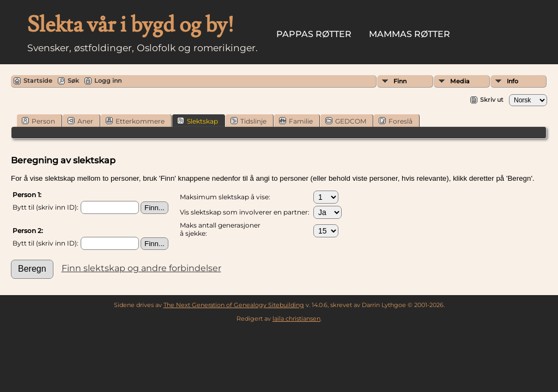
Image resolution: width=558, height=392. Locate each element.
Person (38, 121)
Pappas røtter (314, 34)
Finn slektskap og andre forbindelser (141, 268)
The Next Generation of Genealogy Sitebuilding (234, 305)
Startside (38, 81)
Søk (73, 81)
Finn (400, 81)
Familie (296, 121)
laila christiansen (296, 318)
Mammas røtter (410, 34)
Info (512, 81)
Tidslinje (248, 121)
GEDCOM (346, 121)
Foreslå (396, 121)
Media (460, 81)
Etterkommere (135, 121)
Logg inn (108, 81)
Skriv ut (492, 100)
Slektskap (198, 121)
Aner (80, 121)
